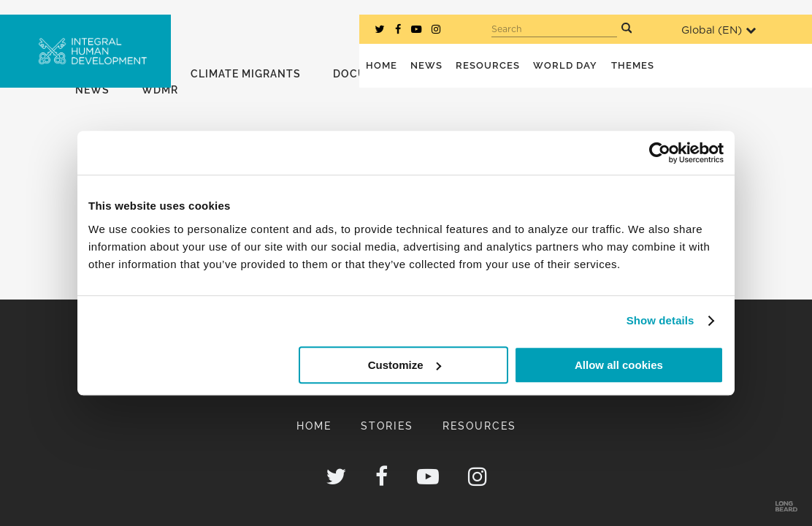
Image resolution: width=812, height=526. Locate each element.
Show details (660, 320)
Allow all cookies (619, 365)
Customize (405, 365)
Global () (719, 30)
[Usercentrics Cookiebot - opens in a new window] (660, 153)
